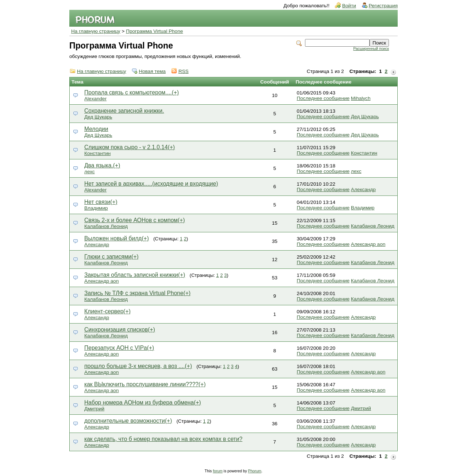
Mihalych (361, 98)
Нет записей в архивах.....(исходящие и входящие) (151, 184)
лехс (90, 172)
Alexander (95, 99)
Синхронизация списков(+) (120, 330)
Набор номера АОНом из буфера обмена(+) (143, 403)
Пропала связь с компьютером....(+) (132, 92)
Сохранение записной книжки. (124, 111)
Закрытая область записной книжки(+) (135, 275)
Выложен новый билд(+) (117, 238)
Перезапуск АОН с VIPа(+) (119, 348)
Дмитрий (94, 409)
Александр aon (368, 244)
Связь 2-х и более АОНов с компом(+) (135, 220)
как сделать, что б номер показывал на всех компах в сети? (163, 439)
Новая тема (152, 71)
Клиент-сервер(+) (107, 311)
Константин (97, 153)
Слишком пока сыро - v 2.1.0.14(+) (130, 147)
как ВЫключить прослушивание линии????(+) (145, 384)
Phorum (255, 471)
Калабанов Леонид (106, 226)
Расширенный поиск (371, 49)
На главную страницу (96, 31)
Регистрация (383, 6)
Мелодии (96, 129)
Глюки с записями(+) (111, 257)
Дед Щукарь (98, 117)
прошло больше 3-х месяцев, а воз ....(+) (138, 366)
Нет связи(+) (101, 202)
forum (218, 471)
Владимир (96, 208)
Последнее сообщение (323, 98)
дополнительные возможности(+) (128, 421)
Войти (349, 6)
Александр (363, 189)
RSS (184, 71)
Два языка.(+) (102, 165)
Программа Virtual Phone (154, 31)
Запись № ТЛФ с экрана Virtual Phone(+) (137, 293)
